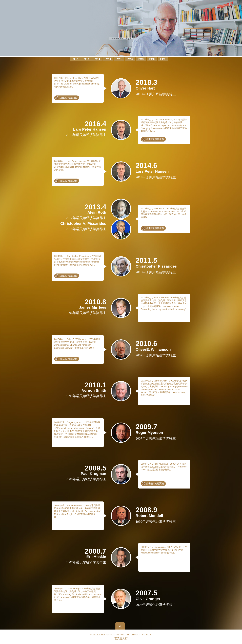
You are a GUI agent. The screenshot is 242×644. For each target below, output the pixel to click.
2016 (86, 59)
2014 (97, 59)
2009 (141, 59)
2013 (108, 59)
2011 (119, 59)
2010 (130, 59)
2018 (75, 59)
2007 (163, 59)
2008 (152, 59)
